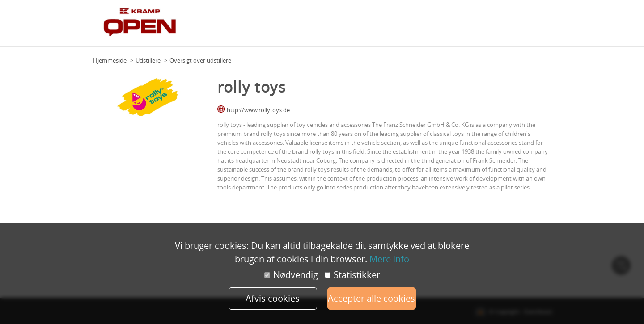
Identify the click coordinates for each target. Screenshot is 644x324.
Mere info (389, 259)
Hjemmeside (110, 60)
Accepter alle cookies (371, 298)
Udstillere (456, 26)
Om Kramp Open (355, 26)
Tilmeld (540, 26)
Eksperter (425, 26)
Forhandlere (508, 26)
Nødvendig (291, 275)
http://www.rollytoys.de (258, 110)
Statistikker (352, 275)
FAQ (480, 26)
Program (395, 26)
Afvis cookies (273, 298)
